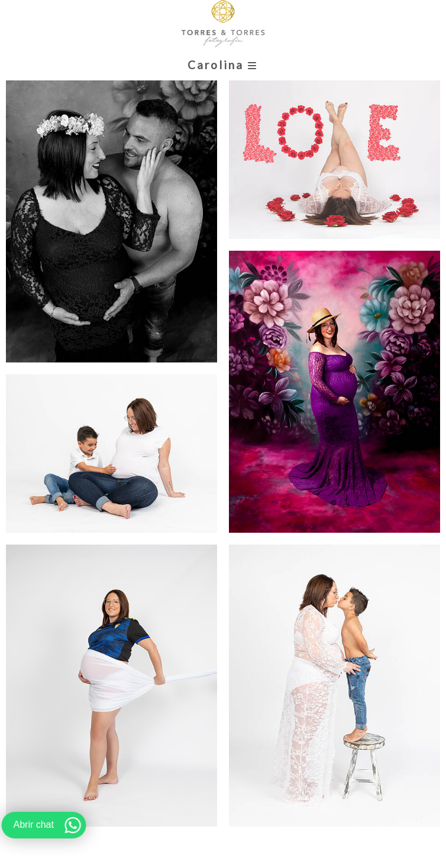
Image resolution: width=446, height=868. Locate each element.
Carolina (223, 65)
